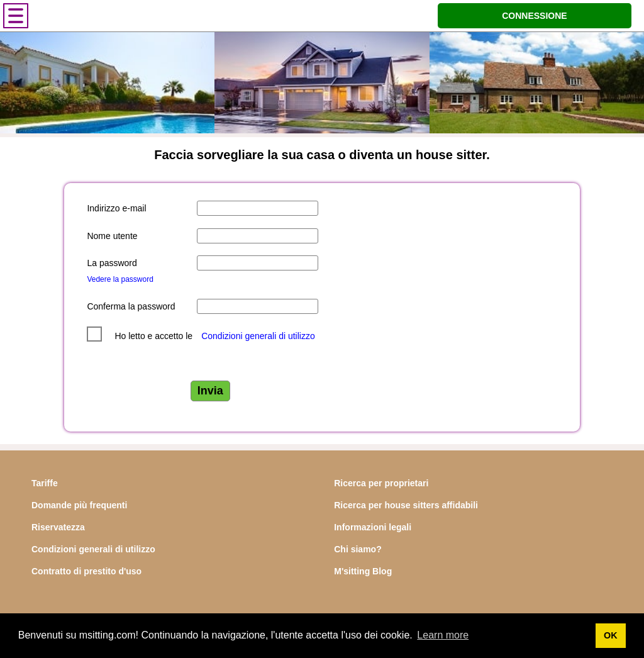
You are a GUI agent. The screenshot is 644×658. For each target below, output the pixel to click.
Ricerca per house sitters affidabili (406, 505)
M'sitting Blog (363, 571)
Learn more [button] (443, 635)
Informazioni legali (373, 527)
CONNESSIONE (534, 16)
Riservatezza (58, 527)
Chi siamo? (358, 549)
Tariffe (45, 483)
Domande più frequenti (79, 505)
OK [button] (611, 635)
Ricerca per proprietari (381, 483)
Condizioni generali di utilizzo (258, 336)
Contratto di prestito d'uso (86, 571)
